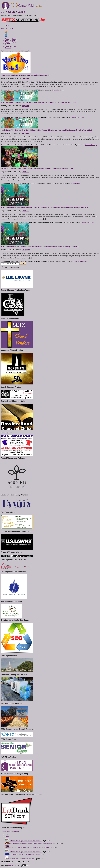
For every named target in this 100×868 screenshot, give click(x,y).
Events (8, 43)
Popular (7, 836)
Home (7, 25)
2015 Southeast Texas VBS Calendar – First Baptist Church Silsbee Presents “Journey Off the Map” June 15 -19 (40, 247)
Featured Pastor (11, 42)
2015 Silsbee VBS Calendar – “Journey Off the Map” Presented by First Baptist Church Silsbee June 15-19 (38, 103)
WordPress (11, 866)
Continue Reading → (58, 90)
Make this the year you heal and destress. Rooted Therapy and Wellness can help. (32, 844)
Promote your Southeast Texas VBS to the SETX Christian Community (26, 75)
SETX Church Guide (13, 12)
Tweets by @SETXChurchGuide (10, 831)
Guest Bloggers (11, 46)
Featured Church (11, 39)
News (7, 45)
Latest (7, 834)
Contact (8, 48)
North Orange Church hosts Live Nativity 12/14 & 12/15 (25, 855)
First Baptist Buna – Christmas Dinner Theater (21, 859)
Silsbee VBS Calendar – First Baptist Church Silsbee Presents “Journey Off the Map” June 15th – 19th (37, 169)
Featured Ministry (11, 40)
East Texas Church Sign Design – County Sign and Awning (26, 841)
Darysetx (26, 78)
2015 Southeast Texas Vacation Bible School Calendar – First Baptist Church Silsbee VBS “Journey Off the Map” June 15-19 (44, 208)
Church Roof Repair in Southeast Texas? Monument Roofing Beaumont (29, 847)
